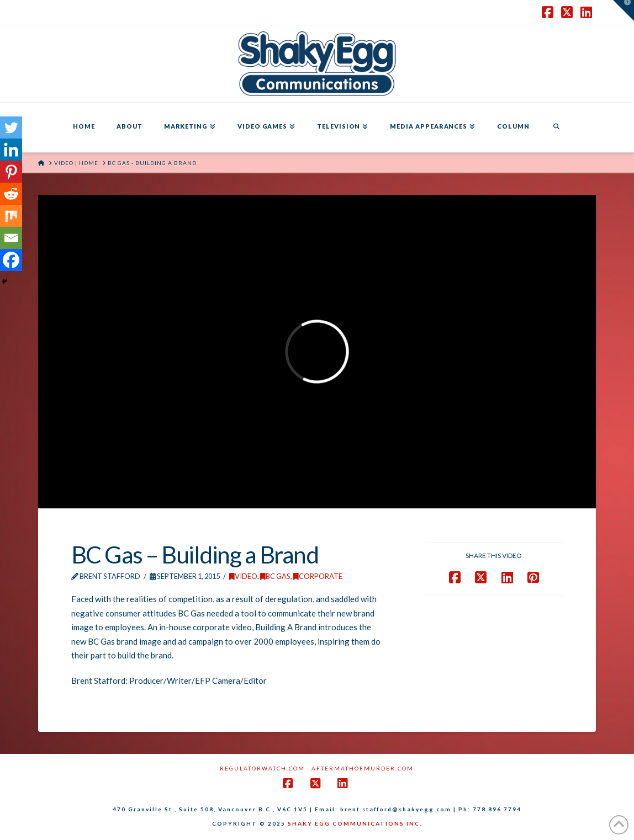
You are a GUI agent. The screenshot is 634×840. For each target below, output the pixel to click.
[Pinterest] (11, 172)
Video (243, 576)
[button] (624, 10)
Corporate (318, 576)
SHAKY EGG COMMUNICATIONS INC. (355, 823)
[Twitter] (11, 127)
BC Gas (275, 576)
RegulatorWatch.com (262, 768)
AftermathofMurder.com (363, 768)
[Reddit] (11, 194)
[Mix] (11, 216)
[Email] (11, 238)
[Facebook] (11, 260)
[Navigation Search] (556, 127)
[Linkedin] (11, 150)
